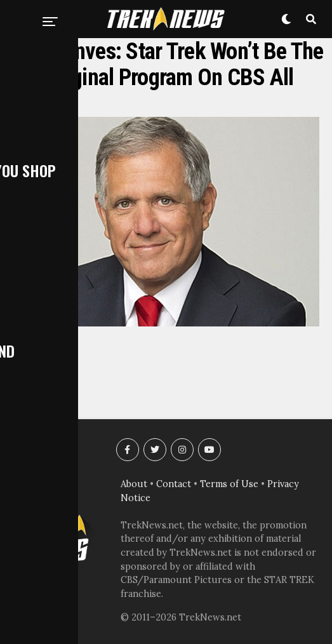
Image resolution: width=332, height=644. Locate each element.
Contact (174, 484)
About (134, 484)
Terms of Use (229, 484)
